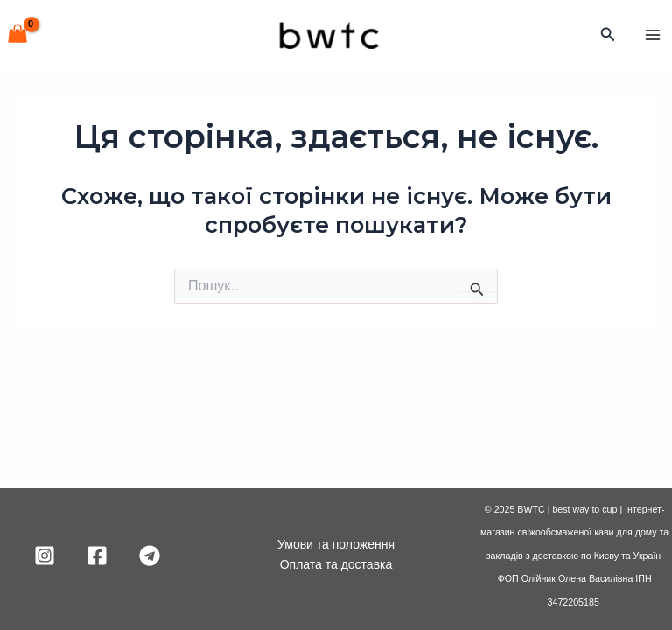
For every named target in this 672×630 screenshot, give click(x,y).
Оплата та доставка (336, 564)
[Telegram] (150, 556)
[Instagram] (45, 556)
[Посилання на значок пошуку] (608, 35)
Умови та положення (336, 544)
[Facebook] (97, 556)
